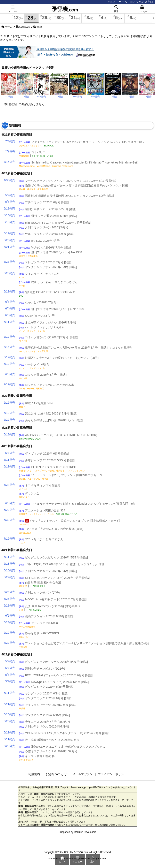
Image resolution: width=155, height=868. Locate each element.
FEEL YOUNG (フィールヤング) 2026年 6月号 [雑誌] (56, 675)
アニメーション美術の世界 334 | (48, 512)
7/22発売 (9, 643)
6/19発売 (9, 364)
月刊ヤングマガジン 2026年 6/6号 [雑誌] (48, 571)
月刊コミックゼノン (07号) (39, 593)
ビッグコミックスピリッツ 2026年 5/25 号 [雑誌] (53, 557)
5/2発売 (10, 195)
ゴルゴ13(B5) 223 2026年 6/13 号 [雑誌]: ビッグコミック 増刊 (62, 564)
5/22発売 (9, 420)
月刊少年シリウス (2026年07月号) (44, 726)
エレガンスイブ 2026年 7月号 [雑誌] (45, 262)
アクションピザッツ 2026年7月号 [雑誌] (48, 707)
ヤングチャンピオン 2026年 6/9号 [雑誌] (48, 267)
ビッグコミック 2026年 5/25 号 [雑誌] (46, 687)
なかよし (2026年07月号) (38, 302)
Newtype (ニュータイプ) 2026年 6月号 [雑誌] (54, 682)
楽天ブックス (62, 787)
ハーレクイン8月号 (34, 366)
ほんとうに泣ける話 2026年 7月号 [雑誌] (48, 413)
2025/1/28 (24, 27)
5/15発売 (9, 222)
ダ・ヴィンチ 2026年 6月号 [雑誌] (44, 454)
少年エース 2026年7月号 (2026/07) (44, 722)
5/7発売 (10, 453)
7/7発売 (10, 152)
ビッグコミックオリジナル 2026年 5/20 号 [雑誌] (53, 662)
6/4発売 (10, 309)
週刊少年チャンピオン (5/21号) (42, 669)
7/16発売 (9, 162)
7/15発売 (9, 539)
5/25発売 (9, 592)
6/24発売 (9, 485)
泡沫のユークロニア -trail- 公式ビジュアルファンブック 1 (62, 747)
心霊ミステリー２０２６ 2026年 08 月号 (48, 751)
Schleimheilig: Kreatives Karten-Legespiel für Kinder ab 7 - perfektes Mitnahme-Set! (78, 164)
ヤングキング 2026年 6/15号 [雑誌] (44, 715)
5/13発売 (9, 208)
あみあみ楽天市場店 (43, 787)
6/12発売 (9, 337)
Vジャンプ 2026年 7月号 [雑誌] (45, 248)
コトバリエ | (36, 154)
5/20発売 (9, 240)
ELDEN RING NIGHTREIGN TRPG (52, 469)
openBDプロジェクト (99, 787)
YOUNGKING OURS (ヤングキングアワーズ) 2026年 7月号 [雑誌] (64, 733)
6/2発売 (10, 616)
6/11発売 (9, 322)
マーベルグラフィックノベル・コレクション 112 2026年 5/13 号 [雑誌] (68, 181)
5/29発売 (9, 291)
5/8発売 (10, 202)
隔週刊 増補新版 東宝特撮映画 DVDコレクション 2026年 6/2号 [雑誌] (67, 196)
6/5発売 (10, 315)
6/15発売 (9, 347)
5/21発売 (9, 247)
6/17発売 (9, 357)
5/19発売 (9, 233)
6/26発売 (9, 374)
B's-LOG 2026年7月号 (39, 241)
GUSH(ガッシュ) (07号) (37, 316)
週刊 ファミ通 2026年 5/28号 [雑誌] (48, 216)
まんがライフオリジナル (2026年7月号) (48, 322)
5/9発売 (10, 681)
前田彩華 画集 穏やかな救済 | (40, 584)
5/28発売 (9, 273)
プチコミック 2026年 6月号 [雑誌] (44, 202)
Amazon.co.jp (78, 787)
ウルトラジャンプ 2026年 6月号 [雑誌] (47, 234)
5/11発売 (9, 460)
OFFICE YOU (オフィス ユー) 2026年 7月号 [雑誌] (54, 578)
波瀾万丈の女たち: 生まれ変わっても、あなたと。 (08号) (59, 358)
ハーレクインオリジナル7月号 (42, 329)
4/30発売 (9, 180)
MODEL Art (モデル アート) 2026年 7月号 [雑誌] (53, 599)
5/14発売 (9, 215)
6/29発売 (9, 510)
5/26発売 (9, 262)
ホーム (9, 27)
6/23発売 (9, 622)
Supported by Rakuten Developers (77, 832)
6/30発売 (9, 520)
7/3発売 (10, 141)
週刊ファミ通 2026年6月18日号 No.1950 (51, 309)
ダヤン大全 (29, 495)
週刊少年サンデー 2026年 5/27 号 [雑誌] (48, 209)
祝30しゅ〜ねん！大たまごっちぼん (48, 284)
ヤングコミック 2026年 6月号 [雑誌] (45, 698)
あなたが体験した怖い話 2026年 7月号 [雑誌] (51, 420)
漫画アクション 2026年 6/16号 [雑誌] (46, 616)
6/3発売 (10, 302)
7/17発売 (9, 384)
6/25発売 (9, 503)
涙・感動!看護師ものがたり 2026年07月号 (49, 740)
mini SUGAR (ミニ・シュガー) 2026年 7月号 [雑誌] (55, 223)
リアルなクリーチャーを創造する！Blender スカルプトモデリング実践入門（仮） (78, 504)
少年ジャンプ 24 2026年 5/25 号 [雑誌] (47, 460)
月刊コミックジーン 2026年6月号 (44, 227)
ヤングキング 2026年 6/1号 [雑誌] (44, 693)
